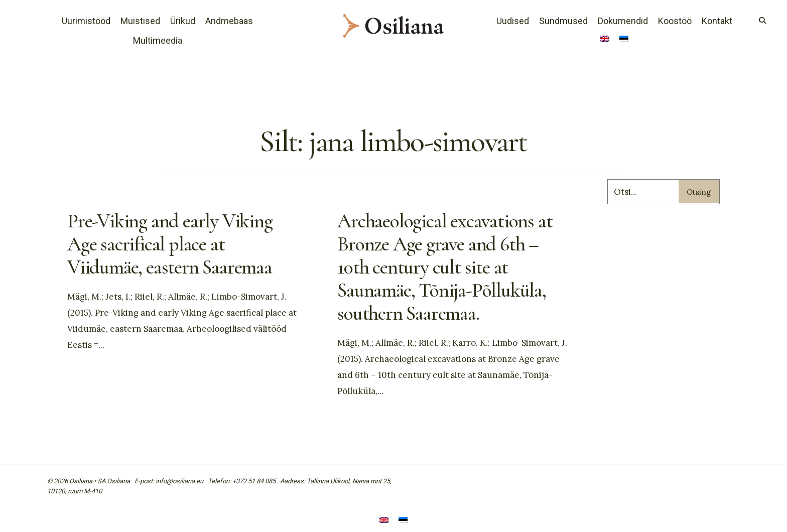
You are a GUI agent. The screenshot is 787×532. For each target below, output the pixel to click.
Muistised (140, 21)
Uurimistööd (86, 21)
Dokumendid (623, 21)
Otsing (699, 192)
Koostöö (675, 21)
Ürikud (183, 21)
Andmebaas (229, 21)
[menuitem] (605, 40)
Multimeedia (158, 40)
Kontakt (717, 21)
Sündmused (563, 21)
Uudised (513, 21)
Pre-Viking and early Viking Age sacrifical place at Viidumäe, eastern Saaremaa (170, 244)
